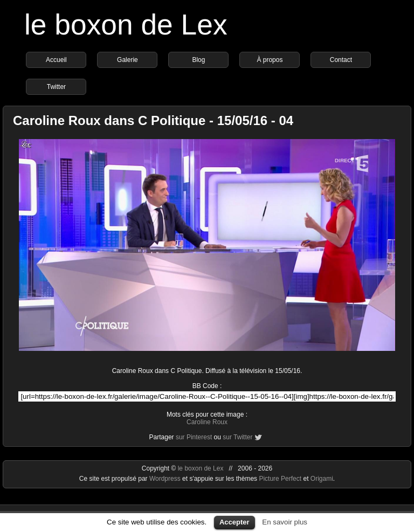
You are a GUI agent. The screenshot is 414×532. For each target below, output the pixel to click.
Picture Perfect (280, 479)
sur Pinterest (194, 437)
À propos (270, 60)
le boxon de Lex (126, 25)
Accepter (234, 522)
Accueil (56, 60)
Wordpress (166, 479)
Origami (322, 479)
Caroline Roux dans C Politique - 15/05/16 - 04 (153, 120)
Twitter (56, 87)
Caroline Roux (207, 422)
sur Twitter (237, 437)
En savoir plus (285, 522)
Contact (341, 60)
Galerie (127, 60)
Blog (198, 60)
